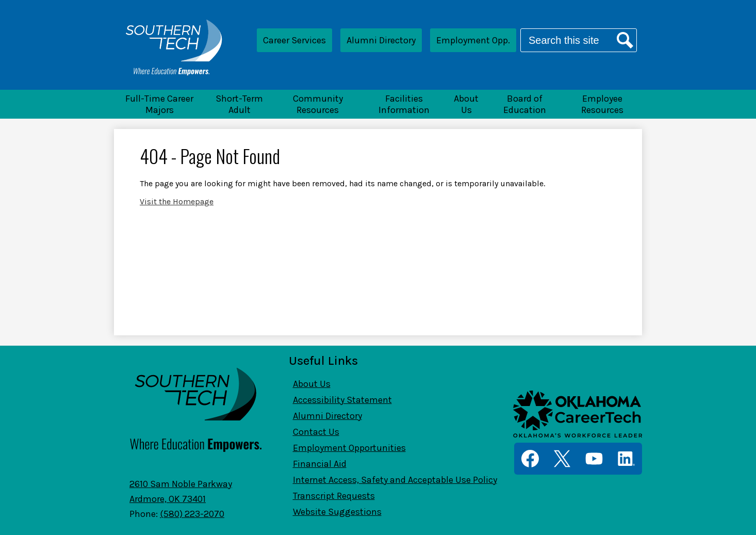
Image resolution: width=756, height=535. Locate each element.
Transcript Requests (334, 496)
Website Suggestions (337, 512)
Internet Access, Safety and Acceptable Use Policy (395, 480)
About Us (312, 384)
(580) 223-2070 (192, 514)
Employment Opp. (473, 40)
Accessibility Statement (342, 400)
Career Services (294, 40)
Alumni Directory (381, 40)
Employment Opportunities (349, 448)
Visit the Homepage (177, 201)
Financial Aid (320, 464)
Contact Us (316, 432)
